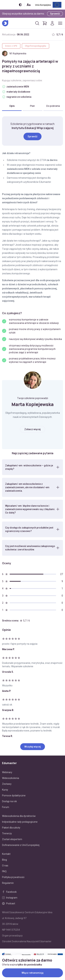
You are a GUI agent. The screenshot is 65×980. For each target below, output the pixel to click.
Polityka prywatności (13, 877)
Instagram (10, 898)
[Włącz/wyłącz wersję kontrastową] (20, 5)
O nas (5, 866)
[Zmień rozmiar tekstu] (29, 5)
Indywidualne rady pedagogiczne (20, 822)
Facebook (9, 892)
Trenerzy (7, 833)
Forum (6, 807)
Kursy (5, 790)
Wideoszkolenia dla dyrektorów (19, 816)
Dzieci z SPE (11, 46)
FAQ (4, 871)
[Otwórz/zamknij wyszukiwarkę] (37, 23)
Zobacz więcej (32, 429)
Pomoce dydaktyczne (14, 796)
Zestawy (7, 784)
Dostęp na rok (9, 801)
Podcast (9, 903)
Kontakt (6, 854)
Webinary (7, 772)
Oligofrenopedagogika (36, 46)
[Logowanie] (52, 23)
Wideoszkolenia (11, 778)
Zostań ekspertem (12, 839)
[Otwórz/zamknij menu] (60, 23)
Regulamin (8, 883)
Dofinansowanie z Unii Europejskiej (21, 845)
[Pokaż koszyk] (45, 23)
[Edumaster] (5, 23)
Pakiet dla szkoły (11, 828)
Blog (4, 860)
